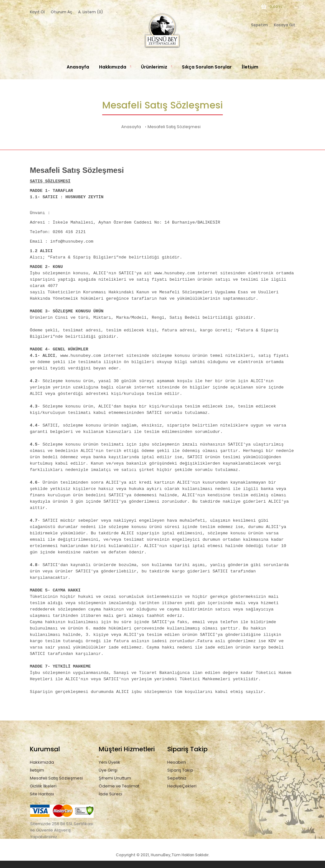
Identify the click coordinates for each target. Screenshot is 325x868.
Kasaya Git (285, 25)
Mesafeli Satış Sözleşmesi (174, 127)
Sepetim (259, 25)
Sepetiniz (177, 778)
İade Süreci (110, 794)
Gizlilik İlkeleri (43, 786)
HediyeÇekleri (182, 786)
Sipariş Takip (180, 770)
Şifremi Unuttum (115, 778)
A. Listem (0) (91, 12)
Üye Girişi (108, 770)
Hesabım (177, 762)
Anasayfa (131, 127)
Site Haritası (42, 794)
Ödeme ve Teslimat (119, 786)
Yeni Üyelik (109, 762)
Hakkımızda (42, 762)
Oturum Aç (61, 12)
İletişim (37, 770)
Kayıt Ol (37, 12)
